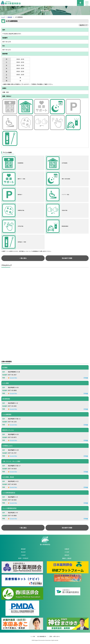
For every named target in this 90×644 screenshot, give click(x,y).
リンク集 (33, 636)
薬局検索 (10, 17)
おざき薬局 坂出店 (8, 477)
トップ (3, 17)
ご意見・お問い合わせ (54, 636)
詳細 (85, 378)
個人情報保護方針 (42, 636)
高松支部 (23, 549)
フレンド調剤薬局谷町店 (9, 508)
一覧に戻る (23, 258)
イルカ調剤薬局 (7, 414)
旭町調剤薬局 (6, 399)
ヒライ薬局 (6, 383)
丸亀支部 (67, 549)
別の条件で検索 (67, 258)
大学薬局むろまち (7, 446)
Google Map (13, 378)
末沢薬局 (5, 367)
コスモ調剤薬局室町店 (9, 493)
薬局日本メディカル (8, 430)
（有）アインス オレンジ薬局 (11, 461)
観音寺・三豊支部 (67, 558)
